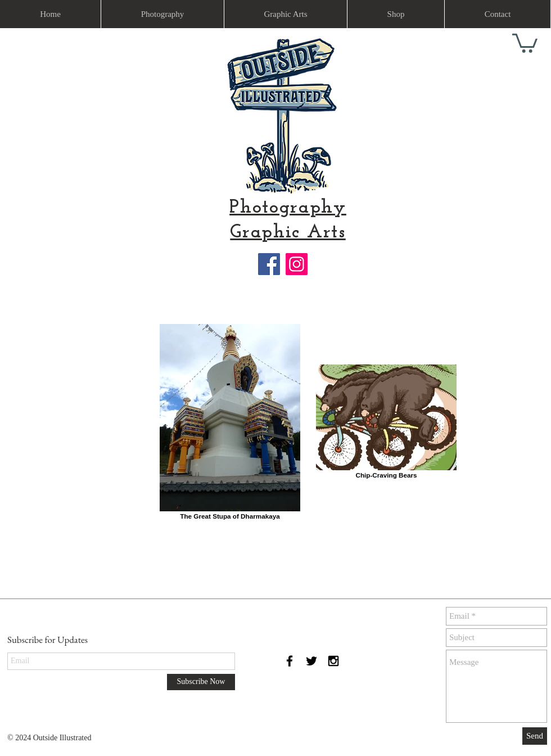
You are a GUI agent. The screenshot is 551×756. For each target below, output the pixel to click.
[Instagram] (297, 264)
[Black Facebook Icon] (290, 661)
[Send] (535, 736)
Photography (288, 208)
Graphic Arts (288, 233)
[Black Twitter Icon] (311, 661)
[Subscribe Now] (201, 682)
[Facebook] (269, 264)
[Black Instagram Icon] (333, 661)
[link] (525, 42)
